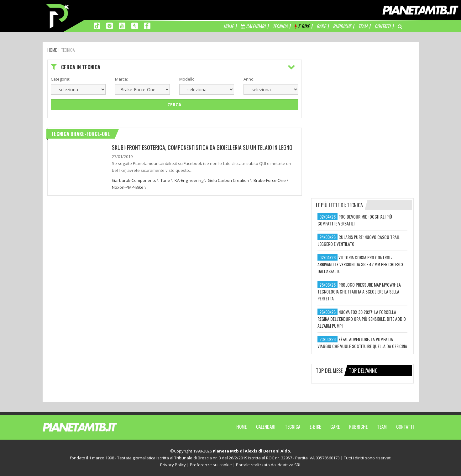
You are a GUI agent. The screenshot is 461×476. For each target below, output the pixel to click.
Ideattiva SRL (289, 465)
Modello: (187, 79)
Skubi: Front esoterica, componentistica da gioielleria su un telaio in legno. (203, 147)
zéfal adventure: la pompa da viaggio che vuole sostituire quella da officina (362, 343)
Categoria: (60, 79)
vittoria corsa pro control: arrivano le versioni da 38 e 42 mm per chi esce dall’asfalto (361, 264)
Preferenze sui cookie (211, 465)
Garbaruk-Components (134, 180)
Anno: (249, 79)
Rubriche (358, 426)
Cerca (174, 105)
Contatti (405, 426)
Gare (335, 426)
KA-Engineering (189, 180)
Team (382, 426)
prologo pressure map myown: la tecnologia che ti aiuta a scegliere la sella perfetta (359, 291)
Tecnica (293, 426)
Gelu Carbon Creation (228, 180)
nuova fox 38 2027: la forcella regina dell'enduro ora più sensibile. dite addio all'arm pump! (362, 319)
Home (241, 426)
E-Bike (315, 426)
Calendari (266, 426)
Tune (165, 180)
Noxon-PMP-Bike (128, 187)
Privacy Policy (173, 465)
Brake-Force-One (270, 180)
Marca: (121, 79)
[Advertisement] (363, 99)
